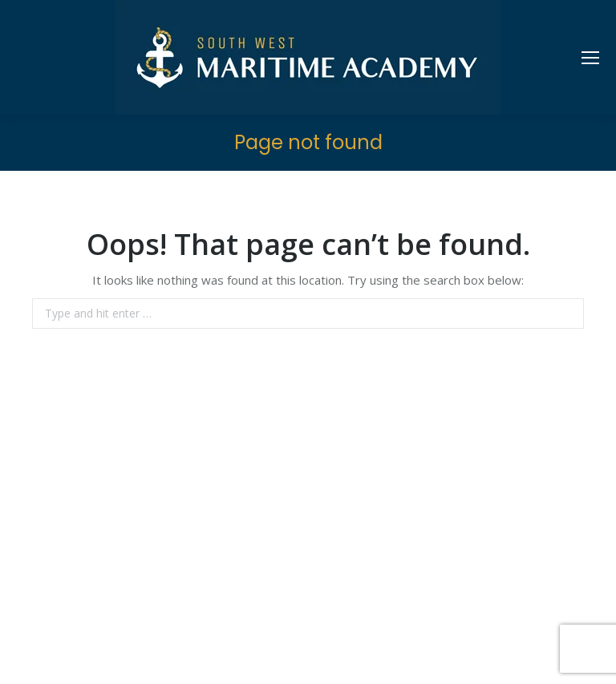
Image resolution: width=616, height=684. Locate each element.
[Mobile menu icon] (590, 58)
